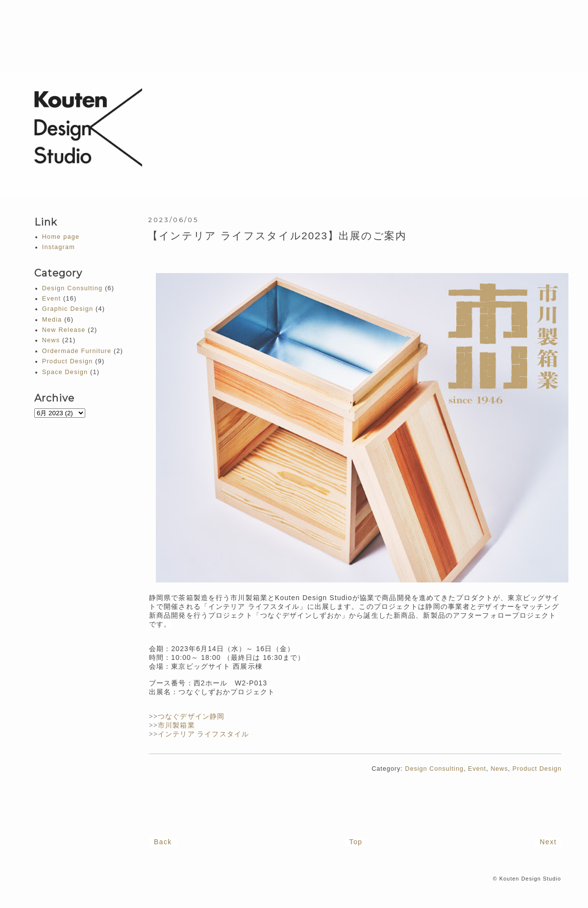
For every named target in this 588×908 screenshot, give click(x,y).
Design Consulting (434, 769)
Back (163, 842)
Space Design (65, 372)
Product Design (537, 769)
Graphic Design (68, 309)
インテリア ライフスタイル (203, 734)
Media (52, 320)
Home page (61, 237)
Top (356, 842)
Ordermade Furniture (77, 351)
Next (548, 842)
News (499, 769)
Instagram (59, 247)
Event (477, 769)
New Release (64, 330)
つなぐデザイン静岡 (191, 717)
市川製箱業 (176, 725)
